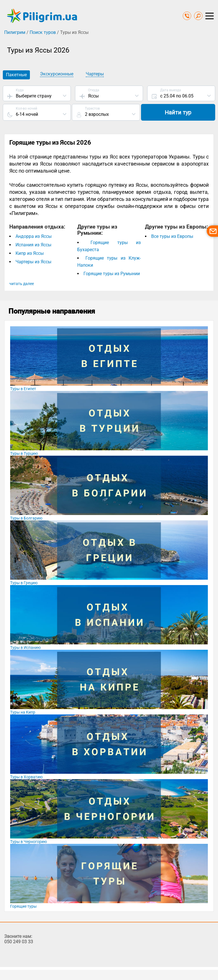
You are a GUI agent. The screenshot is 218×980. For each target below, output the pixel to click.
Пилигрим (15, 32)
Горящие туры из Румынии (112, 274)
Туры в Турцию (24, 454)
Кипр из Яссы (30, 254)
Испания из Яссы (33, 245)
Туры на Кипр (23, 712)
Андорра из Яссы (34, 237)
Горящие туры (23, 907)
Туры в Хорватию (26, 777)
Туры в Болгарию (26, 518)
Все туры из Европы (172, 237)
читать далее (22, 284)
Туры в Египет (23, 389)
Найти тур (181, 112)
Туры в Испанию (25, 648)
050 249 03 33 (19, 942)
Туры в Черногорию (28, 842)
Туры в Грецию (24, 583)
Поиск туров (43, 32)
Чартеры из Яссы (33, 262)
